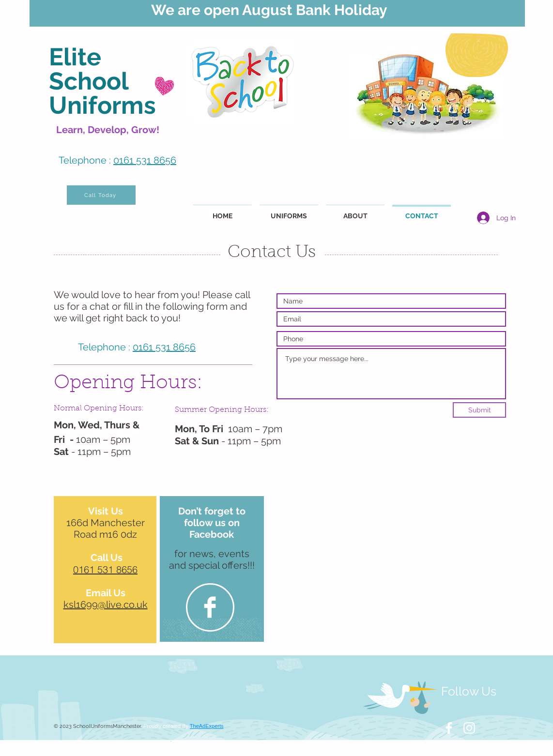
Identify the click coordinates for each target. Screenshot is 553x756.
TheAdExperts (207, 726)
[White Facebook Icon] (449, 728)
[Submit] (479, 410)
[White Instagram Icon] (469, 728)
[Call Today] (101, 195)
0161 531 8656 (145, 160)
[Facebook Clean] (210, 607)
